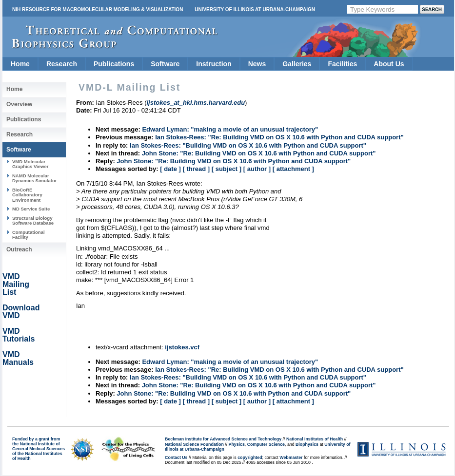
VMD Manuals (18, 358)
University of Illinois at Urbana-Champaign (255, 10)
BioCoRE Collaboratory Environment (27, 195)
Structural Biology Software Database (33, 220)
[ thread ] (196, 169)
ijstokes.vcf (182, 347)
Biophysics (307, 444)
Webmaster (291, 457)
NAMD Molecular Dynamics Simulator (35, 178)
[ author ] (257, 169)
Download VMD (21, 312)
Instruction (214, 64)
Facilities (342, 64)
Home (20, 64)
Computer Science (266, 444)
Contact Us (176, 457)
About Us (389, 64)
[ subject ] (227, 169)
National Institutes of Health (315, 439)
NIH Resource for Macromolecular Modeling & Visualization (98, 10)
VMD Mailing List (16, 284)
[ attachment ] (293, 169)
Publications (114, 64)
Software (165, 64)
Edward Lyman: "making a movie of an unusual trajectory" (230, 129)
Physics (237, 444)
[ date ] (170, 169)
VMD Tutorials (19, 335)
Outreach (19, 249)
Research (62, 64)
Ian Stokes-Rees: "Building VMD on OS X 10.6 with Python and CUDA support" (248, 145)
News (257, 64)
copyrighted (250, 457)
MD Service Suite (31, 209)
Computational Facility (29, 235)
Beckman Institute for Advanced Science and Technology (223, 439)
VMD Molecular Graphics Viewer (30, 164)
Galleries (297, 64)
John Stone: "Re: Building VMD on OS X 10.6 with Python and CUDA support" (259, 153)
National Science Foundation (194, 444)
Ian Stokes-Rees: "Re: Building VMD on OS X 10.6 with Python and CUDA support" (279, 137)
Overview (19, 104)
